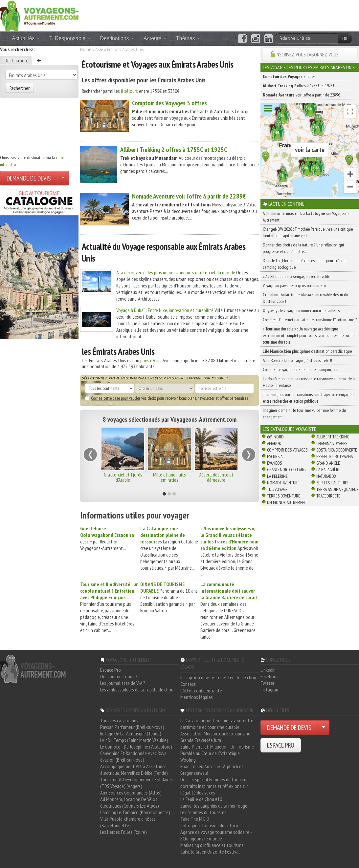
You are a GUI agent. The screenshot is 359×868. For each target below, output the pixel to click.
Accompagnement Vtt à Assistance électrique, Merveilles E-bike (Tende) (134, 770)
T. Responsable (70, 38)
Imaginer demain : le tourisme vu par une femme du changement (304, 413)
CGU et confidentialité (201, 690)
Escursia (275, 456)
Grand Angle (328, 463)
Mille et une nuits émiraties (169, 477)
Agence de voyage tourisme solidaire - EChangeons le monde (216, 835)
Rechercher (20, 88)
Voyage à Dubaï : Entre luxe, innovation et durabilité (165, 310)
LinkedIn (268, 670)
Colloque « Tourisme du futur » (209, 825)
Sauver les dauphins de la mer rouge (214, 806)
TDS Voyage (277, 489)
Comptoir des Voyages (287, 450)
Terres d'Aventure (284, 496)
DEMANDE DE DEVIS (29, 178)
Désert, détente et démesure (216, 477)
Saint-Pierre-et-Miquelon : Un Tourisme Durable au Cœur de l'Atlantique (217, 750)
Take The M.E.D (195, 819)
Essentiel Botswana (335, 456)
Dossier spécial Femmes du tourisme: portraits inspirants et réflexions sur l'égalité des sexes (215, 786)
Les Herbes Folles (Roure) (123, 832)
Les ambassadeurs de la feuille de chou (137, 689)
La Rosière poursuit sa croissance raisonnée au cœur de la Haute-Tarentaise (309, 382)
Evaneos (274, 463)
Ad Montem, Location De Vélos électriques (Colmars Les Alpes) (130, 802)
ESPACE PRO (281, 745)
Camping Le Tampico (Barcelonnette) (135, 812)
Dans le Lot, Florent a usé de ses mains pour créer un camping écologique (305, 264)
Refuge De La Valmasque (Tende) (131, 733)
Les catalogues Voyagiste (290, 429)
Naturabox (326, 476)
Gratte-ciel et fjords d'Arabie (123, 477)
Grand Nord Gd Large (287, 470)
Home (86, 49)
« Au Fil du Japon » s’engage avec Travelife (296, 276)
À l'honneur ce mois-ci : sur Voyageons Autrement (306, 217)
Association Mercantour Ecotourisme (215, 733)
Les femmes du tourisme (203, 812)
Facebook (269, 676)
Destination (16, 60)
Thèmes (188, 38)
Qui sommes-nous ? (119, 676)
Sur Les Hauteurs (332, 483)
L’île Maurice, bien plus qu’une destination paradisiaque (307, 351)
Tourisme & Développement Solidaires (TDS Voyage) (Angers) (136, 783)
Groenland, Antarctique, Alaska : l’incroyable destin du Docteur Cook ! (305, 298)
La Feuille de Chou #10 (201, 799)
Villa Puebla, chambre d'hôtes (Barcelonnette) (128, 822)
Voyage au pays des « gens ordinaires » (294, 286)
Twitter (267, 683)
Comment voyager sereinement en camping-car (301, 370)
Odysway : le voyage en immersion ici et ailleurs (301, 310)
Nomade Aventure (283, 483)
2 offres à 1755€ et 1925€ (174, 150)
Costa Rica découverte (337, 450)
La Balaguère (328, 470)
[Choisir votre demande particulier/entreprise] (63, 178)
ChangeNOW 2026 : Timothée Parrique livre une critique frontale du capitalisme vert (308, 232)
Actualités (26, 38)
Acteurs (155, 38)
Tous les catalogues (119, 720)
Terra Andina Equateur (337, 489)
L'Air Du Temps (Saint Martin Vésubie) (134, 740)
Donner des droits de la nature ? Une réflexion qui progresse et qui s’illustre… (303, 248)
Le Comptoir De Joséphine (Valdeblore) (136, 747)
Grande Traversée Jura (201, 740)
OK (345, 38)
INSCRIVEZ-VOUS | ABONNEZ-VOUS (307, 54)
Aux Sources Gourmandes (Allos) (131, 793)
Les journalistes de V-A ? (123, 683)
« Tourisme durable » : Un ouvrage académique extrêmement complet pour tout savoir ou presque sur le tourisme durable (308, 335)
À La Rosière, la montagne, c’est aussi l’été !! (297, 360)
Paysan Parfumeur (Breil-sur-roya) (132, 727)
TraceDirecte (328, 496)
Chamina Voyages (332, 443)
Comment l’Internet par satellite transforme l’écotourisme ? (310, 320)
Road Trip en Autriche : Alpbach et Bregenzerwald (212, 770)
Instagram (270, 689)
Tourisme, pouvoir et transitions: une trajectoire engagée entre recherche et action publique (308, 398)
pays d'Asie (150, 360)
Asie (99, 49)
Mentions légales (197, 697)
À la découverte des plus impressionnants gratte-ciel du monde (176, 272)
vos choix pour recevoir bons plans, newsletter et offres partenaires (167, 398)
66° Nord (275, 437)
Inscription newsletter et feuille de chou (218, 677)
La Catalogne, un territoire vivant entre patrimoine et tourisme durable (217, 724)
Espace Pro (111, 670)
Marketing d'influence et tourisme (212, 845)
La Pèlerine (277, 476)
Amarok (274, 443)
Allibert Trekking (333, 437)
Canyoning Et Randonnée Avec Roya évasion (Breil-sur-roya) (133, 756)
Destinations (117, 38)
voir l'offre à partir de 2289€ (189, 196)
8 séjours (129, 91)
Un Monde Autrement (287, 502)
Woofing (188, 760)
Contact (188, 684)
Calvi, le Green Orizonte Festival (210, 852)
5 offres (169, 103)
